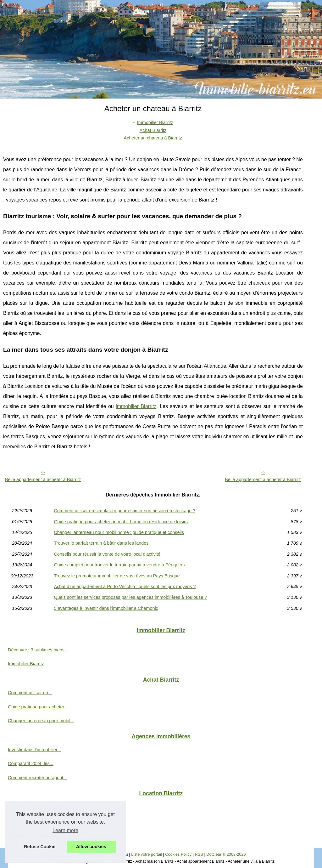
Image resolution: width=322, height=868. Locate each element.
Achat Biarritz (153, 130)
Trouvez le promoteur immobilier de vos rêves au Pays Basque (117, 576)
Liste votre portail (146, 854)
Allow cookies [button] (91, 847)
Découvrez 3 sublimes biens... (38, 650)
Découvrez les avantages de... (38, 820)
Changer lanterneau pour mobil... (41, 721)
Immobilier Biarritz (155, 122)
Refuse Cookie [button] (40, 847)
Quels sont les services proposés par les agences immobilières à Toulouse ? (130, 597)
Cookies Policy (178, 854)
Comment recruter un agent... (37, 778)
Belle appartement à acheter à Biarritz (43, 479)
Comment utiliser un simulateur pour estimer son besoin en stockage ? (125, 511)
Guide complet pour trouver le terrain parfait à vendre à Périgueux (120, 565)
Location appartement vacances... (42, 807)
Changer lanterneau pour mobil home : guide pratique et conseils (119, 532)
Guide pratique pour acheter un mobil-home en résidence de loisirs (121, 522)
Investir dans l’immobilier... (34, 750)
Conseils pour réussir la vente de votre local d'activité (107, 554)
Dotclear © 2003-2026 (226, 854)
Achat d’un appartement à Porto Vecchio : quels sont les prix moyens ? (125, 587)
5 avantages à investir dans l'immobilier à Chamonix (106, 608)
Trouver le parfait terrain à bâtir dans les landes (101, 543)
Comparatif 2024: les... (31, 763)
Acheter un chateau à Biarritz (153, 138)
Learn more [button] (65, 830)
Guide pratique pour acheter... (38, 707)
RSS (199, 854)
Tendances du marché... (32, 835)
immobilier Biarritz (136, 406)
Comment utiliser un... (30, 693)
